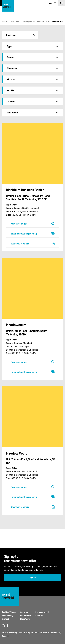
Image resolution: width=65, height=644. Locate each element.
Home (5, 21)
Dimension (32, 68)
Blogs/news (25, 619)
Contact (5, 619)
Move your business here (34, 21)
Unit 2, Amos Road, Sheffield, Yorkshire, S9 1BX (31, 461)
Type (32, 46)
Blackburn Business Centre (25, 190)
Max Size (32, 90)
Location (32, 101)
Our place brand (42, 612)
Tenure (32, 57)
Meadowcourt (16, 325)
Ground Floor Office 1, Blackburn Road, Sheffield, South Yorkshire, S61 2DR (28, 197)
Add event (24, 612)
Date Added (32, 113)
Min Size (32, 79)
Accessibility (8, 615)
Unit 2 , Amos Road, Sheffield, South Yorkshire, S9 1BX (27, 332)
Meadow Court (16, 453)
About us (39, 615)
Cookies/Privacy (9, 612)
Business (15, 21)
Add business (26, 615)
